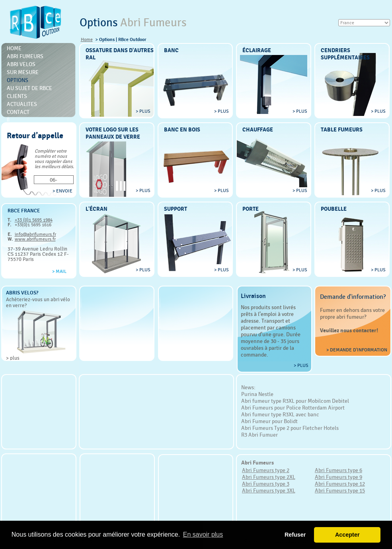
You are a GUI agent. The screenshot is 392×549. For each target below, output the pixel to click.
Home (87, 39)
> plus (13, 358)
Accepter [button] (347, 535)
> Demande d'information (357, 350)
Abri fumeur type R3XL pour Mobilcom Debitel (295, 401)
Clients (17, 96)
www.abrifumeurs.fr (35, 239)
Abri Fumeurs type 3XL (269, 490)
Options (18, 80)
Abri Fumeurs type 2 (266, 470)
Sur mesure (23, 72)
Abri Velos (21, 64)
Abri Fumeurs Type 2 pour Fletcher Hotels (290, 428)
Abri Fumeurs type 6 (338, 470)
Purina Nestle (257, 394)
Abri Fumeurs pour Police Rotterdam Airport (293, 408)
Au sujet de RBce (29, 88)
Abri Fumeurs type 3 (266, 484)
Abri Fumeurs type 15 (340, 490)
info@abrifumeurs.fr (35, 234)
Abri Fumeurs (25, 56)
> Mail (59, 271)
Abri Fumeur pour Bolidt (269, 421)
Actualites (22, 104)
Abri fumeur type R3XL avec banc (280, 414)
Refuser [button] (295, 535)
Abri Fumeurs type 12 (340, 484)
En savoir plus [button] (203, 534)
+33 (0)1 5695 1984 (34, 220)
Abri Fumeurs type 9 (338, 477)
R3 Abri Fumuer (259, 435)
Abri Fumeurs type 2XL (269, 477)
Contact (18, 112)
